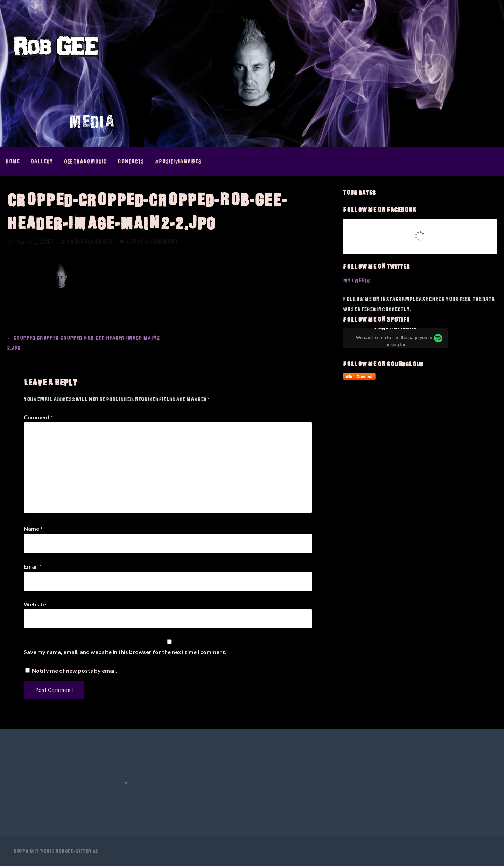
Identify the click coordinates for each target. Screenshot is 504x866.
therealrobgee (89, 242)
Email (33, 566)
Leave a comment (152, 242)
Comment (38, 417)
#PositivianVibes (178, 161)
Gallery (42, 161)
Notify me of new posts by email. (75, 670)
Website (35, 604)
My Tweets (356, 280)
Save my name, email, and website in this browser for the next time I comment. (125, 652)
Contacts (131, 161)
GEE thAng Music (85, 161)
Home (13, 161)
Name (33, 528)
